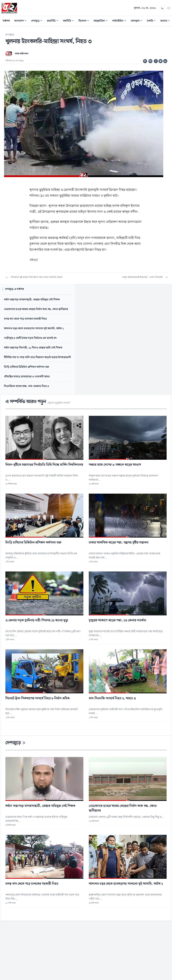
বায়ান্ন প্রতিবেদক (22, 54)
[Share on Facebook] (156, 61)
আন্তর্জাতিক (102, 21)
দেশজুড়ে (38, 21)
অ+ (151, 61)
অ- (145, 61)
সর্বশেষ (6, 21)
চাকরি (152, 21)
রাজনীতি (54, 21)
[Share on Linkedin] (165, 61)
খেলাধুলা (138, 21)
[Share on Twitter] (161, 61)
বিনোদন (85, 21)
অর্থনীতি (69, 21)
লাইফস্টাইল (120, 21)
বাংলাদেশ (21, 21)
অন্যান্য (166, 21)
